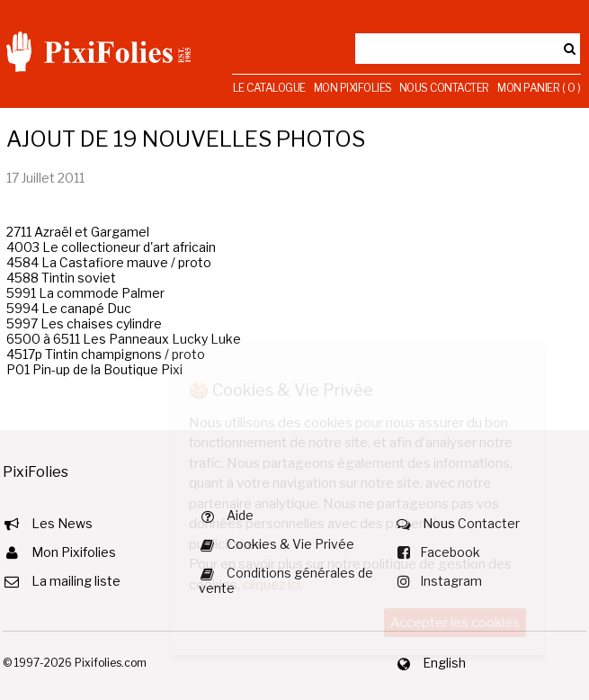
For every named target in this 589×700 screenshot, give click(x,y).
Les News (62, 523)
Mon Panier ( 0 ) (539, 88)
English (444, 663)
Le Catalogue (269, 88)
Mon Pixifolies (353, 88)
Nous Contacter (444, 88)
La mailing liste (76, 581)
